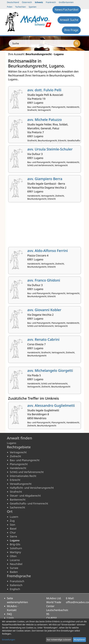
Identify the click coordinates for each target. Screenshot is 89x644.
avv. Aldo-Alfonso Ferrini (48, 251)
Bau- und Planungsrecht (25, 460)
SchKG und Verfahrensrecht (27, 472)
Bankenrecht (18, 500)
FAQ (9, 614)
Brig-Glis (15, 544)
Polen (10, 7)
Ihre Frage (71, 30)
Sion (13, 525)
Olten (13, 556)
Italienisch (16, 585)
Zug (12, 521)
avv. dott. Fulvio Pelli (44, 90)
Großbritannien (66, 2)
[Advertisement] (45, 226)
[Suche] (77, 43)
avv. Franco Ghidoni (44, 280)
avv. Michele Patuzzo (45, 119)
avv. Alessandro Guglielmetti (51, 405)
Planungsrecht (19, 464)
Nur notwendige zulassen (59, 640)
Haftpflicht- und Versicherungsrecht (32, 488)
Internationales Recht (23, 476)
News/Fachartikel (66, 10)
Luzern (14, 517)
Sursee (14, 568)
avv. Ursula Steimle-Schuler (50, 149)
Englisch (15, 589)
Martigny (15, 552)
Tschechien (21, 7)
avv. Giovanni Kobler (44, 310)
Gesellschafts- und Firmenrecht (29, 503)
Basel (13, 529)
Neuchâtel (16, 564)
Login (10, 618)
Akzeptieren (79, 640)
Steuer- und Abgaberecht (25, 496)
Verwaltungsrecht (21, 484)
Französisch (17, 581)
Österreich (27, 2)
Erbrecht (15, 480)
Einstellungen (9, 640)
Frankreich (51, 2)
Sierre (13, 536)
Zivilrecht (16, 456)
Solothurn (16, 548)
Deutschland (13, 2)
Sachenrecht (18, 507)
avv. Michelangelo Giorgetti (50, 370)
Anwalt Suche (69, 20)
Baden (14, 572)
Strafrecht (16, 492)
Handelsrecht (18, 468)
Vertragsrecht (18, 452)
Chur (13, 532)
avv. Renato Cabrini (43, 339)
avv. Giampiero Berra (45, 179)
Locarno (15, 560)
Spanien (33, 7)
